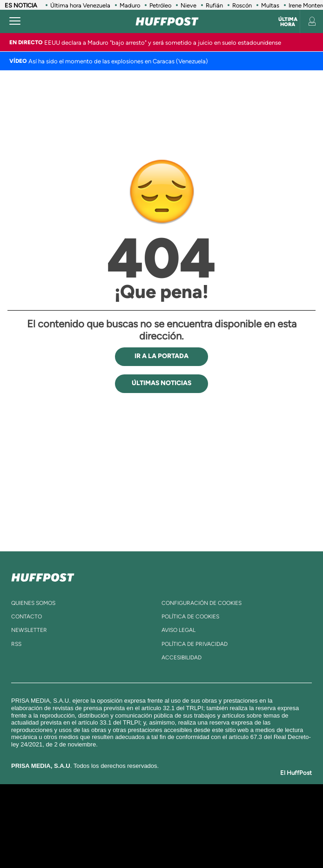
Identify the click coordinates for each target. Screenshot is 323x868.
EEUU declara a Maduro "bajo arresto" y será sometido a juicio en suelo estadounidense (163, 43)
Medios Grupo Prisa (162, 842)
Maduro (130, 5)
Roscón (242, 5)
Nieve (188, 5)
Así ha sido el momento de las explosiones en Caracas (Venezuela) (118, 61)
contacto (27, 617)
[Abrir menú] (15, 21)
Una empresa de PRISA (161, 819)
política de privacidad (195, 644)
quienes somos (33, 603)
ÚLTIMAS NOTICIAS (161, 383)
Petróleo (160, 5)
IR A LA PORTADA (161, 356)
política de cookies (190, 617)
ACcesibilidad (182, 658)
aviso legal (178, 630)
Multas (270, 5)
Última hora (288, 22)
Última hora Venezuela (80, 5)
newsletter (29, 630)
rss (16, 644)
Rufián (214, 5)
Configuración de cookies (202, 603)
